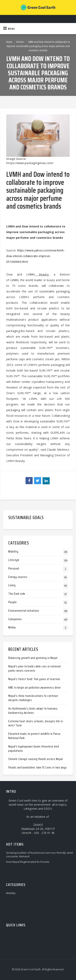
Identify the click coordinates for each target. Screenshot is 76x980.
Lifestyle (14, 560)
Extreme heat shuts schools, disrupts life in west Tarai (36, 723)
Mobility (13, 551)
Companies (15, 619)
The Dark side (17, 594)
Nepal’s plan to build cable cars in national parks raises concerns (34, 668)
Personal (14, 568)
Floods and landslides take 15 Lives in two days (38, 767)
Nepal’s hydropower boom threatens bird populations (34, 749)
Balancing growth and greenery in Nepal (33, 658)
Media (12, 627)
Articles (20, 42)
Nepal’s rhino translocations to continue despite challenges (33, 698)
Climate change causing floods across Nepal (36, 759)
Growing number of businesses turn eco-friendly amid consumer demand (39, 854)
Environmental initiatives (24, 611)
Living (12, 585)
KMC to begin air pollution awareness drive (34, 687)
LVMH (30, 274)
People (12, 602)
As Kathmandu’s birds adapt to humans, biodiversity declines (33, 711)
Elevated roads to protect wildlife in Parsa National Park (34, 736)
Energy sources (18, 577)
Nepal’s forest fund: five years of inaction (34, 679)
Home (9, 42)
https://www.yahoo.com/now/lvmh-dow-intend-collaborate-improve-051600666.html (36, 256)
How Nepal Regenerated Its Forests (28, 862)
